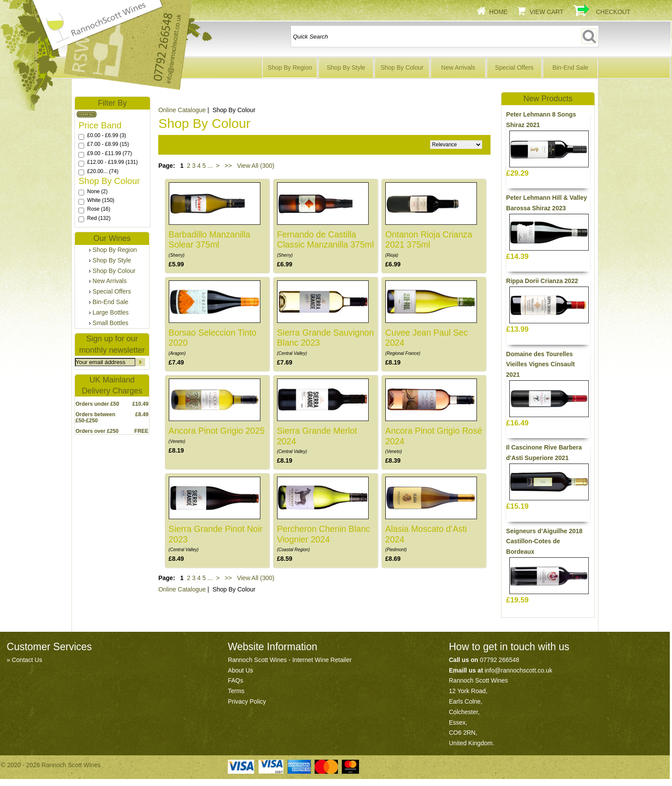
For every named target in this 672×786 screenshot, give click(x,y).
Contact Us (27, 660)
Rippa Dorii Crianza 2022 (542, 281)
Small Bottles (110, 323)
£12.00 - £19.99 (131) (112, 162)
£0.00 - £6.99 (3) (107, 135)
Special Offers (514, 67)
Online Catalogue (182, 589)
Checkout (613, 12)
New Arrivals (458, 67)
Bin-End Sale (570, 67)
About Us (241, 670)
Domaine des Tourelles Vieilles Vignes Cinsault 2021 (541, 365)
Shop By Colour (402, 67)
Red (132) (99, 218)
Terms (236, 691)
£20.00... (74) (103, 171)
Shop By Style (346, 67)
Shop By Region (290, 67)
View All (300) (255, 166)
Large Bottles (111, 312)
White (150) (101, 200)
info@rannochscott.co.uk (519, 670)
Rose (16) (99, 209)
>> (228, 166)
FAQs (236, 680)
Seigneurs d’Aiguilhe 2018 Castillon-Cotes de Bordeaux (544, 542)
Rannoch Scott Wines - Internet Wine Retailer (290, 660)
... (210, 166)
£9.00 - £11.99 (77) (110, 153)
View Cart (547, 12)
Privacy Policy (247, 701)
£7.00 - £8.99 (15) (108, 144)
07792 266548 (500, 660)
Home (498, 12)
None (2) (98, 191)
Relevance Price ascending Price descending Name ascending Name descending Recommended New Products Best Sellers (456, 145)
